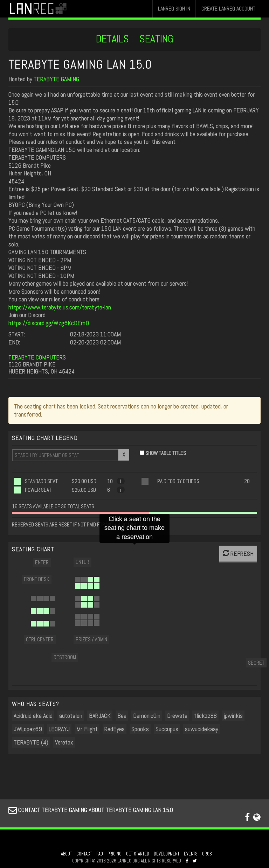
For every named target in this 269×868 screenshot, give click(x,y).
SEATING (156, 39)
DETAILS (112, 39)
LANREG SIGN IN (174, 9)
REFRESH (238, 554)
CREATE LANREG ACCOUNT (228, 9)
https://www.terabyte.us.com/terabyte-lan (60, 307)
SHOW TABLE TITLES (166, 453)
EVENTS (191, 854)
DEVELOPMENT (167, 854)
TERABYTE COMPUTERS (37, 357)
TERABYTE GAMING (56, 79)
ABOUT (66, 854)
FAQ (100, 854)
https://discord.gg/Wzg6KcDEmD (49, 323)
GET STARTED (138, 854)
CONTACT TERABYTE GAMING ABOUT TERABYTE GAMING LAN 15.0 (91, 810)
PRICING (115, 854)
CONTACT (84, 854)
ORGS (207, 854)
